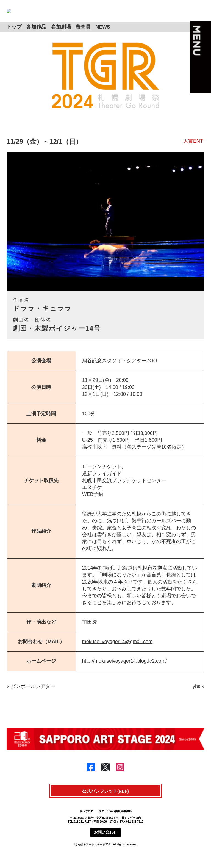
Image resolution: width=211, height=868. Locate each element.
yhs (196, 695)
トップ (14, 36)
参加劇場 (61, 36)
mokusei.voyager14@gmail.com (117, 651)
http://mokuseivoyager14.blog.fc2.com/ (124, 670)
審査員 (83, 36)
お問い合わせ (105, 841)
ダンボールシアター (33, 695)
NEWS (103, 36)
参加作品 (36, 36)
